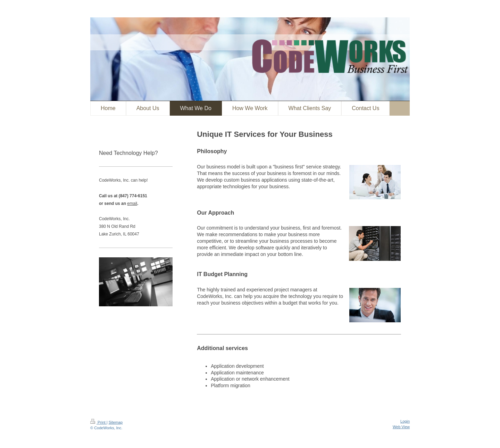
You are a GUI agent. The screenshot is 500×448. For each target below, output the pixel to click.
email (132, 204)
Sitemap (116, 422)
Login (405, 421)
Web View (401, 427)
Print (98, 422)
